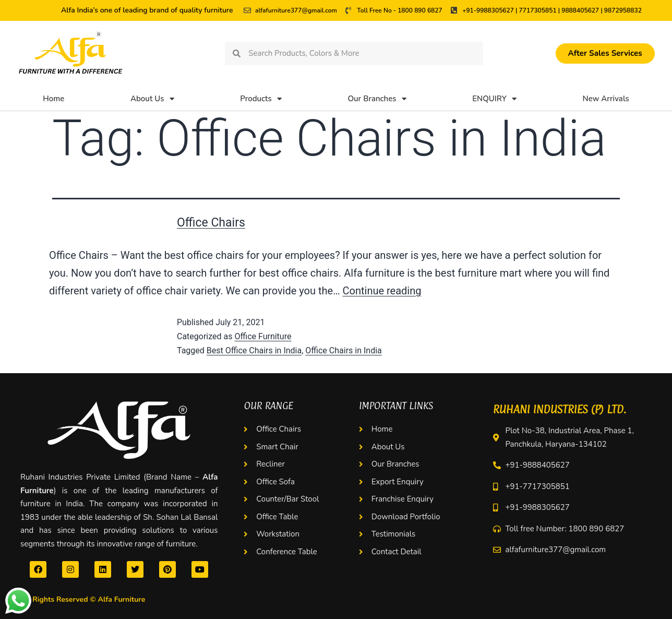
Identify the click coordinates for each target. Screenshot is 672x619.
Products (261, 99)
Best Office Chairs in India (254, 350)
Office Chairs (211, 223)
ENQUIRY (494, 99)
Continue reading (382, 291)
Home (53, 99)
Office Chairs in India (343, 350)
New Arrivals (606, 99)
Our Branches (377, 99)
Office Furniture (263, 336)
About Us (152, 99)
